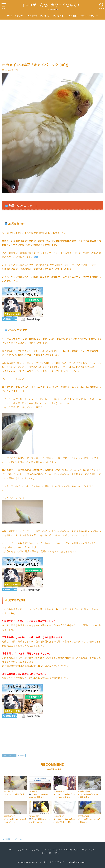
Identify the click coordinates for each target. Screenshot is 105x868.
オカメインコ (10, 755)
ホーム (10, 16)
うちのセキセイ (58, 16)
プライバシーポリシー (89, 16)
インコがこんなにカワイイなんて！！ (53, 5)
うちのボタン (45, 16)
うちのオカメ (72, 16)
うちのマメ (19, 16)
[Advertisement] (52, 40)
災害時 (22, 755)
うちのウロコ (31, 16)
